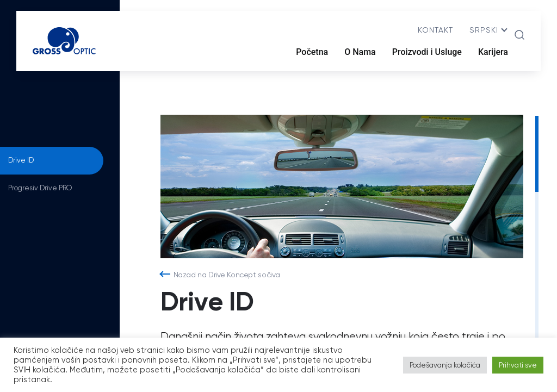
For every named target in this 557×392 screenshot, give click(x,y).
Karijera (493, 52)
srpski (484, 30)
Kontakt (435, 30)
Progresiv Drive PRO (40, 188)
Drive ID (21, 160)
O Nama (360, 52)
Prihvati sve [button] (518, 365)
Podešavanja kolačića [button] (445, 365)
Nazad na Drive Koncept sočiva (227, 275)
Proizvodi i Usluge (427, 52)
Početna (312, 52)
